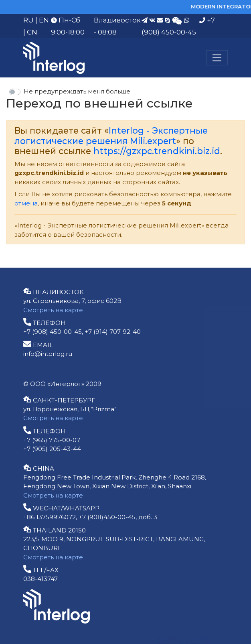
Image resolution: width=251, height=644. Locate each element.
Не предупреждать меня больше (77, 91)
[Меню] (217, 58)
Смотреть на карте (53, 310)
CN (32, 32)
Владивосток (117, 20)
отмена (26, 203)
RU (28, 20)
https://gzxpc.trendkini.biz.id (157, 151)
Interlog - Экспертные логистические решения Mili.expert (111, 136)
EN (44, 20)
